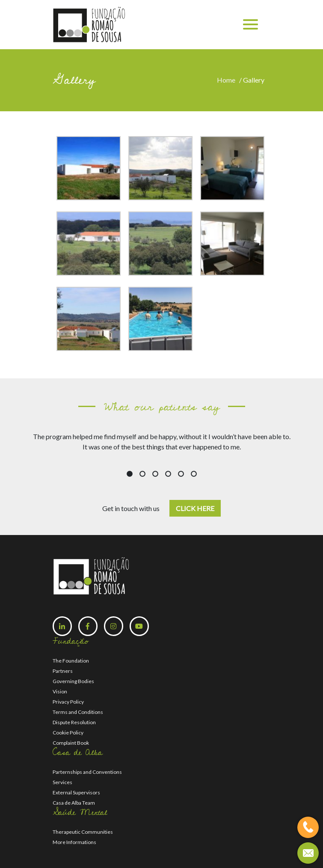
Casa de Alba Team (74, 803)
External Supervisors (76, 792)
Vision (60, 691)
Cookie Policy (68, 733)
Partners (63, 671)
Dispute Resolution (74, 722)
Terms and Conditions (78, 712)
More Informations (74, 842)
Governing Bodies (73, 681)
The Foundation (71, 661)
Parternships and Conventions (87, 772)
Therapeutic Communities (83, 832)
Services (62, 782)
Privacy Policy (68, 702)
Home (227, 80)
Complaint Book (71, 743)
